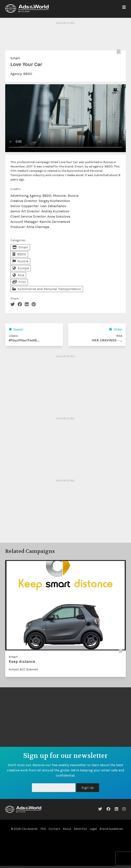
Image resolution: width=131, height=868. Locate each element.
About (67, 829)
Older (116, 329)
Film (19, 282)
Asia (18, 275)
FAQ (43, 829)
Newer (16, 329)
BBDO (28, 74)
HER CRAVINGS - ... (107, 340)
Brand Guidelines (111, 829)
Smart (15, 58)
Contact (54, 829)
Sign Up (88, 788)
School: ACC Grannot (23, 669)
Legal (93, 829)
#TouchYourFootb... (24, 340)
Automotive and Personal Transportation (47, 289)
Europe (21, 268)
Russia (20, 261)
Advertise (80, 829)
